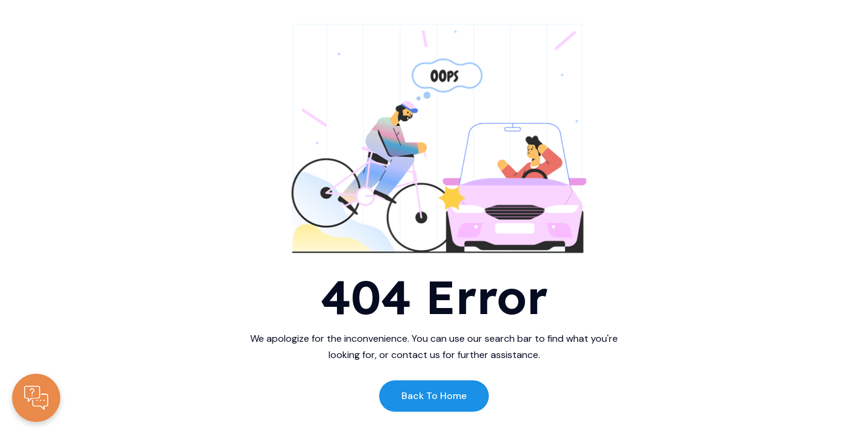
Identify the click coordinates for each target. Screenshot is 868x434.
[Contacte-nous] (36, 398)
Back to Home (434, 396)
